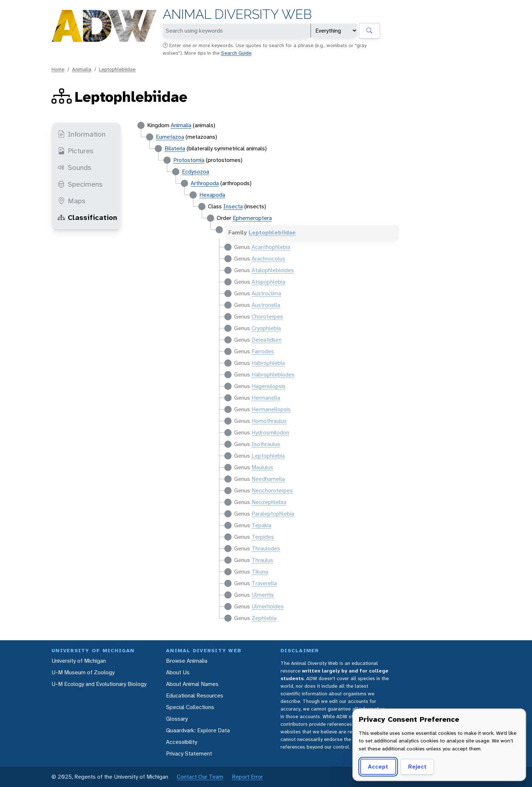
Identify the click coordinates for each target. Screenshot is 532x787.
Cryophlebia (266, 328)
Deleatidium (267, 340)
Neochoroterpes (272, 490)
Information (82, 134)
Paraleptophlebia (273, 514)
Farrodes (263, 351)
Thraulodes (266, 548)
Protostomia (189, 160)
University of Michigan (79, 661)
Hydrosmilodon (270, 432)
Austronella (266, 305)
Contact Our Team (200, 777)
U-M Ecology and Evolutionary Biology (99, 684)
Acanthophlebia (271, 247)
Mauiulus (262, 467)
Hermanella (266, 398)
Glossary (177, 719)
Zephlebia (264, 618)
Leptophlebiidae (117, 69)
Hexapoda (212, 195)
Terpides (263, 537)
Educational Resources (195, 696)
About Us (178, 672)
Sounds (74, 167)
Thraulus (262, 560)
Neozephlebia (269, 502)
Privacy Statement (189, 753)
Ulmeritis (263, 595)
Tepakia (261, 525)
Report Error (247, 777)
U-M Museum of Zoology (83, 672)
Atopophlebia (268, 282)
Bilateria (175, 148)
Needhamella (268, 479)
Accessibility (182, 742)
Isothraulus (266, 444)
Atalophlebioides (273, 270)
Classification (87, 217)
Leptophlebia (268, 456)
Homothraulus (269, 421)
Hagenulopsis (269, 386)
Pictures (76, 151)
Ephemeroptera (252, 218)
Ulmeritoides (268, 606)
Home (58, 69)
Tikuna (260, 572)
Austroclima (266, 293)
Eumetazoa (170, 137)
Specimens (80, 184)
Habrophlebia (268, 363)
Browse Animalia (187, 661)
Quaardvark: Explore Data (198, 730)
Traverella (264, 583)
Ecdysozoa (196, 172)
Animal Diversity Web (237, 14)
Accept (378, 767)
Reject (417, 767)
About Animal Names (192, 684)
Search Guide (236, 53)
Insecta (233, 206)
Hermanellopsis (271, 409)
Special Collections (190, 707)
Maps (72, 201)
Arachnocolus (268, 259)
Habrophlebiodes (273, 374)
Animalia (82, 69)
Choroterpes (267, 317)
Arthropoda (205, 183)
